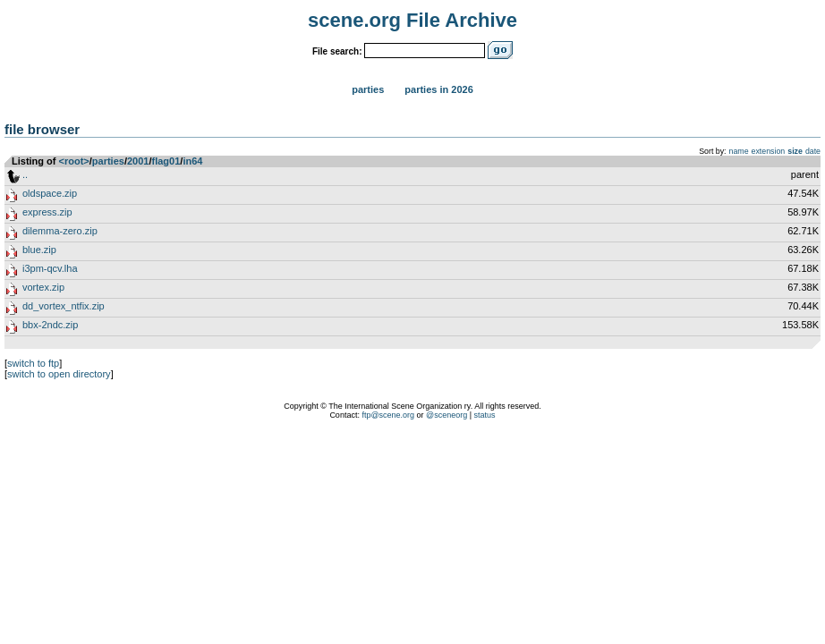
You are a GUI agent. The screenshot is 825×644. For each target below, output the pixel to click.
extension (769, 151)
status (485, 415)
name (739, 151)
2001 (138, 161)
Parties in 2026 (438, 89)
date (813, 151)
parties (108, 161)
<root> (74, 161)
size (795, 151)
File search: (337, 51)
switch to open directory (59, 374)
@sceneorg (447, 415)
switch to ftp (33, 363)
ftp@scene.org (388, 415)
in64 (192, 161)
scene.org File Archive (412, 20)
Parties (368, 89)
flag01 (166, 161)
